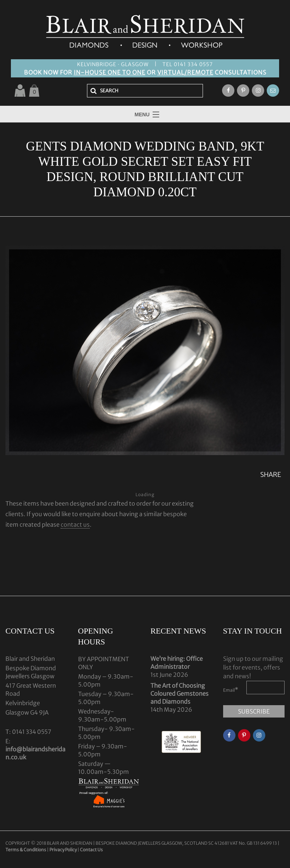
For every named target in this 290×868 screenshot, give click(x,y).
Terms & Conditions (26, 850)
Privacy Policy (63, 850)
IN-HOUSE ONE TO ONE (110, 72)
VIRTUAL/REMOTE (185, 72)
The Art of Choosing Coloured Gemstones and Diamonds (180, 694)
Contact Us (91, 850)
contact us (75, 525)
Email (231, 690)
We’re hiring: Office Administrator (177, 663)
